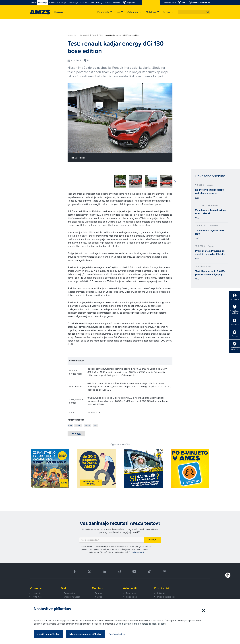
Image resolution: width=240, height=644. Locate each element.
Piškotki (161, 593)
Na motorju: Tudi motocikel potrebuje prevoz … (210, 191)
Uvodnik (37, 593)
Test (95, 35)
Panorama (131, 593)
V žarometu (37, 588)
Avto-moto (38, 597)
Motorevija (73, 35)
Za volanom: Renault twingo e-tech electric (211, 212)
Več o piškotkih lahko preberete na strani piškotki (141, 624)
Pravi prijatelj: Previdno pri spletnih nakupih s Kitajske (210, 252)
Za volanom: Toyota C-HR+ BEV (210, 232)
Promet (98, 593)
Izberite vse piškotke (48, 634)
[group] (74, 181)
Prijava (152, 540)
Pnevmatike (69, 593)
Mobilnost (98, 588)
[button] (208, 12)
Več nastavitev (117, 634)
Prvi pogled (132, 597)
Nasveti (99, 597)
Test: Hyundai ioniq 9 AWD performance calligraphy (210, 273)
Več (197, 198)
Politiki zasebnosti (137, 552)
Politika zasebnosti (166, 597)
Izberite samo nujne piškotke (85, 634)
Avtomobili (86, 35)
